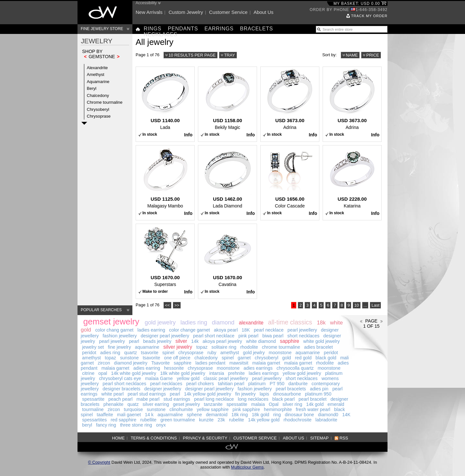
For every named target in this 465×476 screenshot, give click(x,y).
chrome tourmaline (281, 347)
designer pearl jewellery (165, 336)
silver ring (292, 404)
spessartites (94, 420)
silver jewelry (178, 347)
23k (221, 420)
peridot (89, 353)
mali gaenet (129, 415)
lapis (264, 394)
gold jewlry (254, 353)
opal (103, 373)
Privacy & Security (205, 438)
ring (277, 415)
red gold (303, 358)
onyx (161, 425)
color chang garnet (114, 330)
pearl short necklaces (124, 384)
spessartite (93, 399)
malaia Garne (159, 378)
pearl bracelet (313, 399)
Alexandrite (97, 68)
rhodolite (249, 347)
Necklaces (160, 34)
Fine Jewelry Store (102, 29)
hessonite (174, 368)
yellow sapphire (213, 409)
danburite (298, 384)
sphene (195, 415)
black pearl (283, 399)
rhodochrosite (298, 420)
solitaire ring (224, 347)
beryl (87, 425)
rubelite (237, 420)
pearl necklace (269, 330)
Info (188, 135)
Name (352, 55)
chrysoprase (191, 353)
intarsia (217, 373)
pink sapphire (246, 409)
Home (118, 438)
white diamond (261, 341)
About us (263, 12)
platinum (257, 384)
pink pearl (248, 336)
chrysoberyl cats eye (120, 378)
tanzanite (213, 404)
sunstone (129, 358)
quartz (130, 353)
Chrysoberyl (98, 109)
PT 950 (277, 384)
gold (287, 358)
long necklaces (253, 399)
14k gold (315, 404)
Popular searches (101, 310)
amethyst (230, 353)
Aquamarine (98, 82)
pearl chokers (200, 384)
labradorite (326, 420)
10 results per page (192, 55)
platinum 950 (318, 394)
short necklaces (303, 336)
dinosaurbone (287, 394)
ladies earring (151, 330)
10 (356, 305)
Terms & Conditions (154, 438)
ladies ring (194, 323)
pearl (134, 341)
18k (321, 323)
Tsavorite (161, 363)
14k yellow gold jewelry (208, 394)
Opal (274, 404)
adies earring (147, 368)
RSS (344, 438)
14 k (149, 415)
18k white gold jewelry (183, 373)
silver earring (156, 404)
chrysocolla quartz (295, 368)
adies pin (319, 389)
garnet (244, 358)
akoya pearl (226, 330)
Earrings (219, 29)
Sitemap (320, 438)
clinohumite (181, 409)
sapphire (290, 341)
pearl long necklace (214, 399)
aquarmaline (170, 415)
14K (346, 415)
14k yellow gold (264, 420)
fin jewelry (245, 394)
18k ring (240, 415)
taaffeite (105, 415)
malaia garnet (266, 363)
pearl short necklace (214, 336)
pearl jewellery (302, 330)
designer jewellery (163, 389)
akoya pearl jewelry (222, 341)
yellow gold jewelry (302, 373)
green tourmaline (178, 420)
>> (177, 305)
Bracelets (256, 29)
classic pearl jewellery (226, 378)
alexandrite (251, 323)
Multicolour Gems (247, 467)
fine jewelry (119, 347)
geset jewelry (186, 404)
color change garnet (190, 330)
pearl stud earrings (147, 394)
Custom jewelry (186, 12)
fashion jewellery (120, 336)
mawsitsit (239, 363)
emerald (336, 404)
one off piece (177, 358)
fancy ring (106, 425)
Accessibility (146, 3)
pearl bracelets (291, 389)
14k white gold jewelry (134, 373)
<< (167, 305)
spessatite (237, 404)
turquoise (134, 409)
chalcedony (206, 358)
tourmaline (93, 409)
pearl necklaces (166, 384)
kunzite (206, 420)
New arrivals (149, 12)
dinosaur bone (300, 415)
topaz (202, 347)
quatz (133, 404)
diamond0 (328, 415)
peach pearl (121, 399)
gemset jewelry (111, 322)
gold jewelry (160, 323)
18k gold (261, 415)
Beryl (92, 88)
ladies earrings (264, 373)
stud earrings (177, 399)
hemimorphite (278, 409)
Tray (230, 55)
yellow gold (188, 378)
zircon (104, 363)
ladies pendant (210, 363)
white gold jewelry (321, 341)
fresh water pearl (313, 409)
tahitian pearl (231, 384)
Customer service (228, 12)
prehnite (236, 373)
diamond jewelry (131, 363)
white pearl (113, 394)
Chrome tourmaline (105, 102)
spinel (168, 353)
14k (195, 341)
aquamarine (147, 347)
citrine (88, 373)
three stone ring (136, 425)
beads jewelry (157, 341)
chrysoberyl (267, 358)
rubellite (148, 420)
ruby (212, 353)
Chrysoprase (99, 116)
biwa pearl (273, 336)
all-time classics (290, 322)
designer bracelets (122, 389)
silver (181, 341)
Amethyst (96, 74)
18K (246, 330)
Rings (153, 29)
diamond (223, 323)
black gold (326, 358)
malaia (258, 404)
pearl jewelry (112, 341)
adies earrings (258, 368)
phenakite (113, 404)
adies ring (110, 353)
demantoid (217, 415)
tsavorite (150, 353)
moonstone (280, 353)
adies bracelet (319, 347)
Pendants (183, 29)
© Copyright (99, 462)
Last (375, 305)
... (365, 305)
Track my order (369, 16)
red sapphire (124, 420)
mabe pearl (148, 399)
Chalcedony (98, 95)
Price (373, 55)
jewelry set (93, 347)
